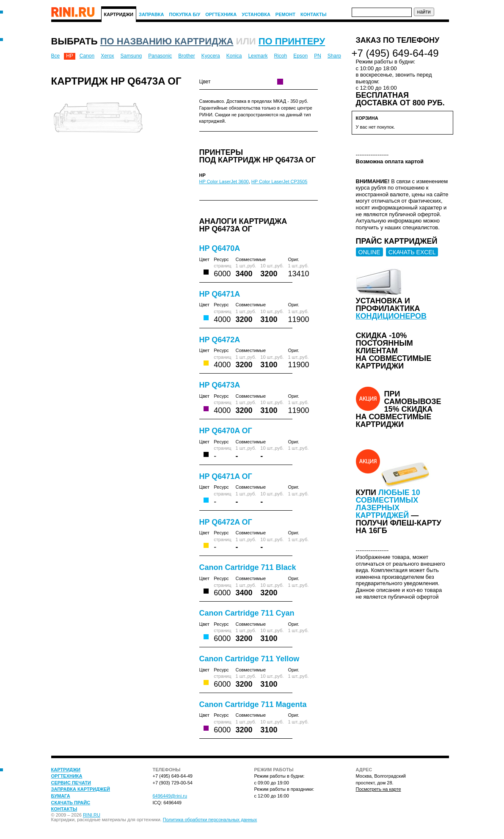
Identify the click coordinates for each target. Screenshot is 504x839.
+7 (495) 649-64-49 (395, 53)
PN (318, 56)
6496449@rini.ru (170, 796)
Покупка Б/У (185, 14)
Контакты (314, 14)
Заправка (151, 14)
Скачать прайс (71, 803)
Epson (300, 56)
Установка (256, 14)
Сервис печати (71, 783)
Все (56, 56)
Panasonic (160, 56)
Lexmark (258, 56)
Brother (186, 56)
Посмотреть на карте (379, 789)
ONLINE (369, 252)
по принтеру (292, 41)
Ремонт (285, 14)
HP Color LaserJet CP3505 (279, 182)
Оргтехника (221, 14)
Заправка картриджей (81, 789)
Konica (234, 56)
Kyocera (211, 56)
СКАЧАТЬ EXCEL (412, 252)
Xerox (107, 56)
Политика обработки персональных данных (210, 820)
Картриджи (119, 14)
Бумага (61, 796)
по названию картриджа (167, 41)
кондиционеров (391, 316)
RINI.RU (92, 815)
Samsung (131, 56)
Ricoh (280, 56)
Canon (87, 56)
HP (70, 56)
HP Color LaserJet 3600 (224, 182)
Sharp (334, 56)
